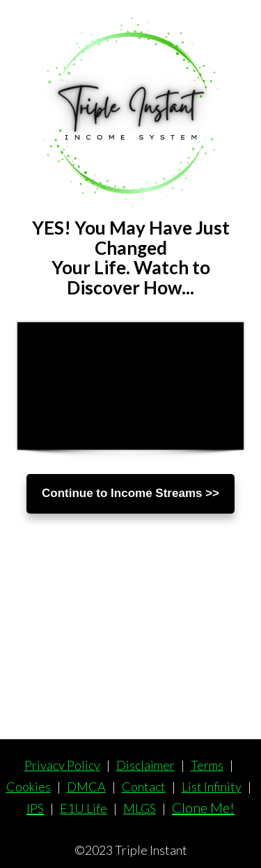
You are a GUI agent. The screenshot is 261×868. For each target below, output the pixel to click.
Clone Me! (203, 807)
